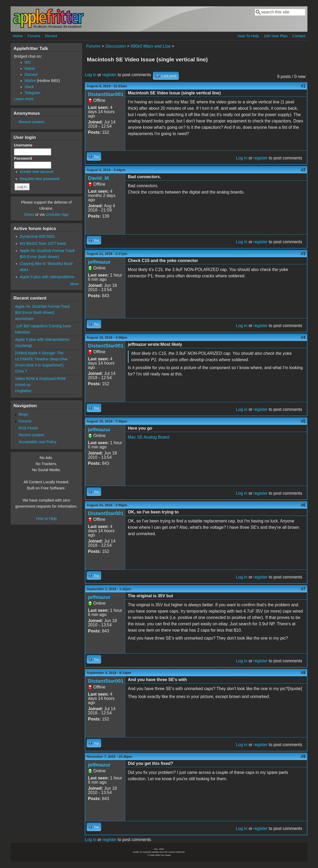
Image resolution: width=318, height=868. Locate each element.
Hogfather (23, 391)
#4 (303, 337)
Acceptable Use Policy (37, 442)
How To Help (248, 36)
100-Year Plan (276, 36)
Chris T (21, 371)
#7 (303, 589)
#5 (303, 421)
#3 (303, 254)
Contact (299, 36)
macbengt (23, 346)
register (109, 75)
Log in (91, 75)
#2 (303, 170)
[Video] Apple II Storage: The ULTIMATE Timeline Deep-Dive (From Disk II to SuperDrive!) (41, 359)
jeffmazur (99, 262)
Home (18, 36)
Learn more (24, 99)
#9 (303, 757)
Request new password (40, 179)
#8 (303, 673)
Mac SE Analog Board (149, 437)
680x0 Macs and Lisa (150, 46)
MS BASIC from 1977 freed (43, 244)
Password (24, 158)
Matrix (30, 68)
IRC (28, 62)
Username (24, 145)
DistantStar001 (106, 94)
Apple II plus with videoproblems (47, 277)
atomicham (24, 319)
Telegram (32, 93)
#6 (303, 505)
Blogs (23, 414)
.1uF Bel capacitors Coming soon (43, 326)
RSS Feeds (28, 428)
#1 (303, 86)
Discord (31, 75)
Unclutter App (57, 214)
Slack (29, 87)
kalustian (23, 332)
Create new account (37, 172)
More (74, 284)
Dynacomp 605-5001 (38, 236)
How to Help (46, 518)
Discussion (116, 46)
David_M (98, 178)
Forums (34, 36)
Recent (51, 36)
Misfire (30, 81)
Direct (29, 214)
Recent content (31, 122)
